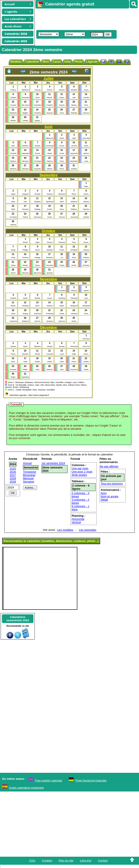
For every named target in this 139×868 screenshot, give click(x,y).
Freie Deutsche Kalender (91, 781)
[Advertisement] (84, 19)
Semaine (29, 482)
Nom (103, 493)
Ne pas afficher (109, 466)
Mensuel (28, 478)
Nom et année (109, 496)
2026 (13, 472)
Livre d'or (86, 861)
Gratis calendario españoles (26, 788)
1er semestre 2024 (53, 463)
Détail (104, 500)
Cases (57, 62)
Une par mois (80, 468)
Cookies (47, 861)
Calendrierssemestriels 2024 (18, 619)
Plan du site (66, 861)
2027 (13, 475)
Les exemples (88, 530)
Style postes (79, 475)
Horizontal (78, 519)
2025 (13, 469)
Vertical (76, 522)
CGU (32, 861)
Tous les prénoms (112, 484)
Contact (103, 861)
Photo (79, 62)
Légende (92, 62)
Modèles (16, 62)
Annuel (27, 463)
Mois (46, 62)
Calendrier (32, 62)
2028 (13, 478)
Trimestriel (30, 472)
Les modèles (65, 530)
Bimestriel (29, 475)
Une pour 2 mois (82, 472)
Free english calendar (49, 781)
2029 (13, 482)
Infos (68, 62)
